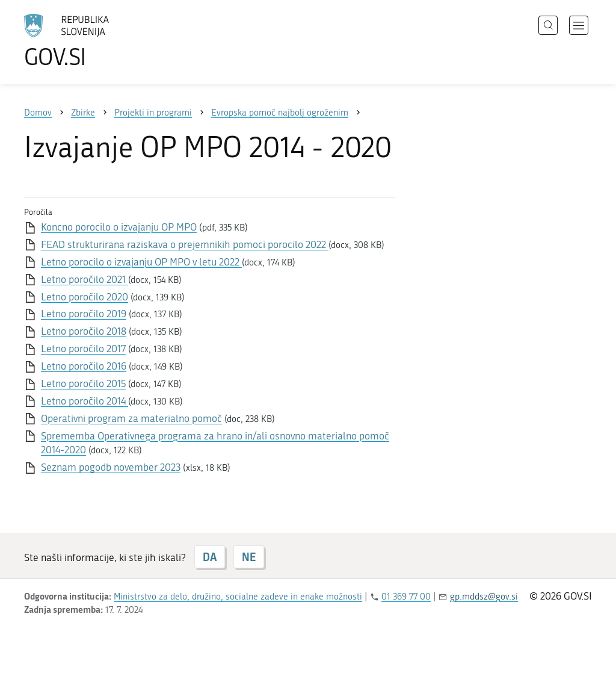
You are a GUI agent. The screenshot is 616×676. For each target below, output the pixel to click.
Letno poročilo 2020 (85, 297)
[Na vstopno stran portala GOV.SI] (100, 41)
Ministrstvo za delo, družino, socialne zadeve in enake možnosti (238, 597)
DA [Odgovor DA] (210, 557)
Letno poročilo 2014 (85, 401)
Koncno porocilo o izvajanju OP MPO (119, 227)
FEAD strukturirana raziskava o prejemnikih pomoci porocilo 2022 (185, 244)
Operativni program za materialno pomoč (131, 418)
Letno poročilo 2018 (84, 331)
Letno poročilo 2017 (83, 349)
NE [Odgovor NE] (249, 557)
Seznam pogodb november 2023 (111, 467)
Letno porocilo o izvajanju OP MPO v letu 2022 (141, 262)
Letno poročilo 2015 (83, 383)
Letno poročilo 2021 (85, 279)
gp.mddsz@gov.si (484, 597)
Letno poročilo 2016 (84, 366)
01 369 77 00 (406, 597)
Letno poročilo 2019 (84, 314)
